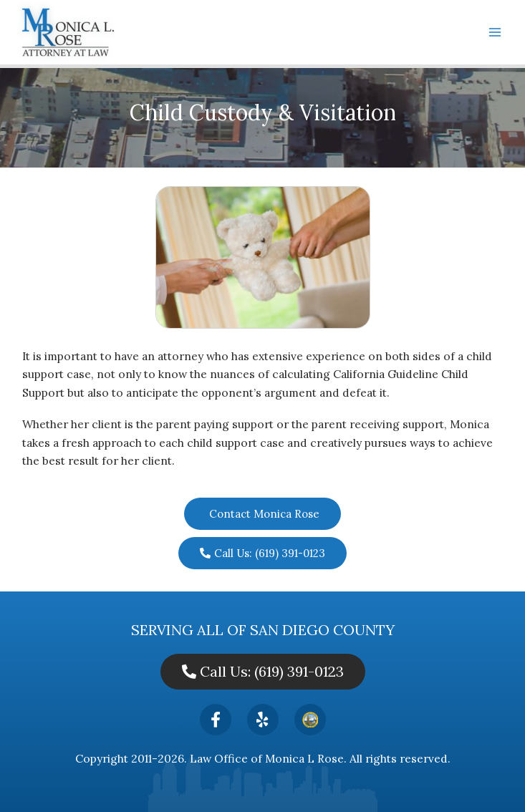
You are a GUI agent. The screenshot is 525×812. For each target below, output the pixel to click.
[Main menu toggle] (495, 32)
